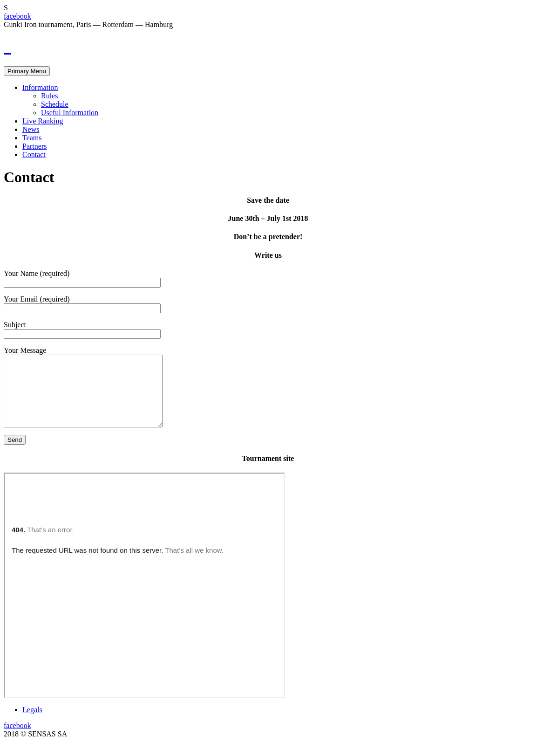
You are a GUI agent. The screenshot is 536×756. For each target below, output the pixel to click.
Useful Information (70, 113)
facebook (17, 16)
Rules (49, 96)
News (31, 129)
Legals (32, 724)
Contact (34, 155)
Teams (32, 138)
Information (40, 87)
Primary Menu (27, 71)
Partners (34, 146)
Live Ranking (43, 121)
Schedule (55, 104)
